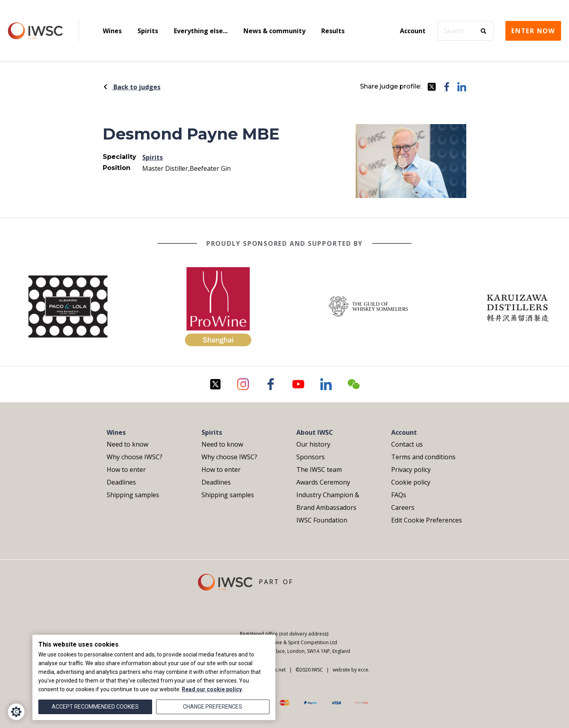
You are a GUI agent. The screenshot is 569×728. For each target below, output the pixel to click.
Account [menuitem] (413, 31)
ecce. (364, 670)
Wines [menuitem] (112, 31)
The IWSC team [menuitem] (319, 470)
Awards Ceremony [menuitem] (323, 482)
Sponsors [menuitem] (311, 457)
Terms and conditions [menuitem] (423, 457)
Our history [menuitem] (313, 444)
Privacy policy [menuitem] (411, 470)
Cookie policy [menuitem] (411, 482)
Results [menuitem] (333, 31)
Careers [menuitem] (403, 507)
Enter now (533, 31)
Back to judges (132, 87)
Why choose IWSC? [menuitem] (135, 457)
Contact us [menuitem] (407, 444)
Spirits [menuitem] (148, 31)
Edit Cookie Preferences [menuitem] (427, 520)
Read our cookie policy (212, 689)
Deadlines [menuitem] (121, 482)
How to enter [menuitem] (126, 470)
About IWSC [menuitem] (315, 432)
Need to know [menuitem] (127, 444)
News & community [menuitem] (274, 31)
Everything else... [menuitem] (201, 31)
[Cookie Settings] (16, 712)
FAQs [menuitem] (399, 495)
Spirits (153, 157)
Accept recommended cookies (95, 707)
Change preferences (213, 707)
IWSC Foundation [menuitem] (322, 520)
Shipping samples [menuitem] (133, 495)
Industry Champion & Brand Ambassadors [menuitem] (328, 501)
